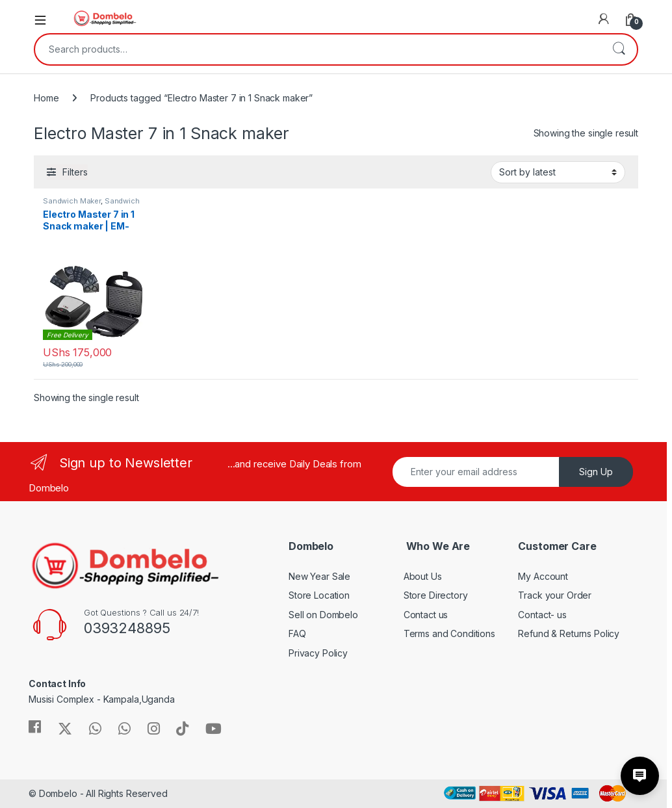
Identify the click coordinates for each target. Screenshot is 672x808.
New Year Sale (319, 576)
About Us (423, 576)
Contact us (426, 615)
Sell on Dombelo (323, 615)
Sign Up (596, 472)
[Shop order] (558, 172)
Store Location (319, 595)
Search (619, 49)
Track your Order (555, 595)
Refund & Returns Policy (569, 633)
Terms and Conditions (449, 633)
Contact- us (542, 615)
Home (46, 98)
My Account (543, 576)
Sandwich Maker (72, 201)
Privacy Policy (318, 653)
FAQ (297, 633)
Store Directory (436, 595)
